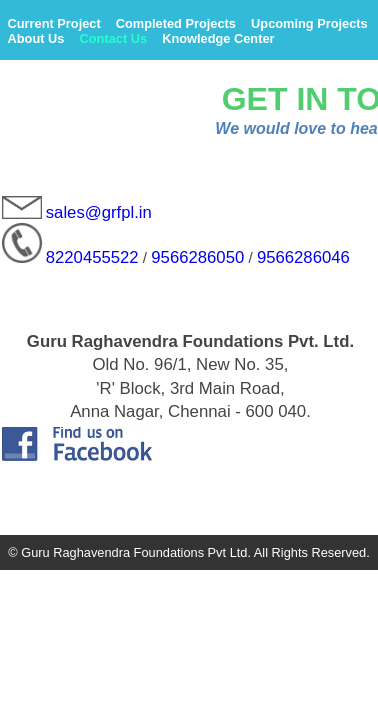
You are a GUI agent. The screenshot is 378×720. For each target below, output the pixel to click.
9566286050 (197, 257)
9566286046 (303, 257)
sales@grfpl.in (99, 213)
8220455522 (92, 257)
